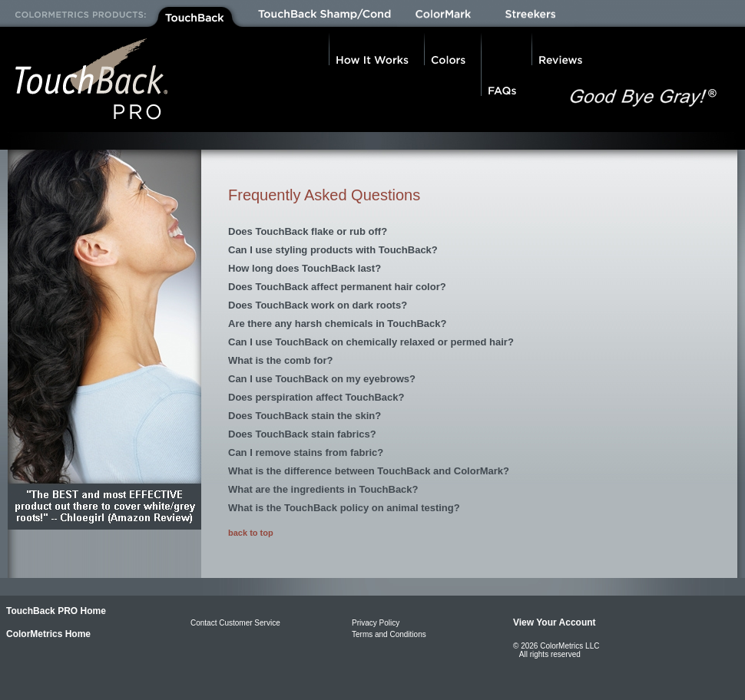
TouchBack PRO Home (56, 611)
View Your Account (555, 622)
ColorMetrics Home (48, 634)
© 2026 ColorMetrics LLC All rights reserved (556, 650)
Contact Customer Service (235, 623)
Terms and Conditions (389, 634)
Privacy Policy (376, 623)
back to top (251, 533)
